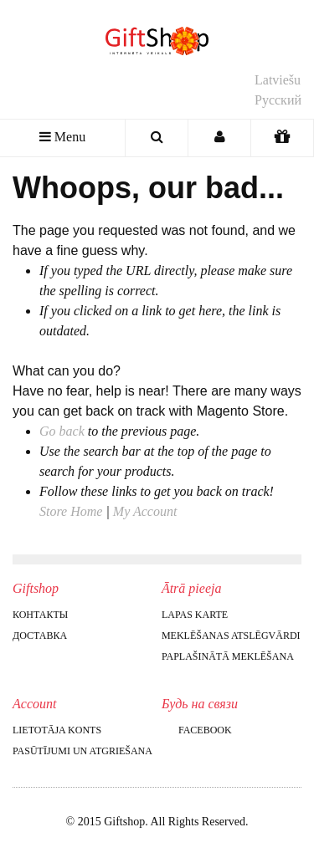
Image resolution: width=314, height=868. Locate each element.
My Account (145, 511)
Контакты (40, 615)
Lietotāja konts (57, 730)
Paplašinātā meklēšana (228, 656)
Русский (278, 100)
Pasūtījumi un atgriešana (82, 751)
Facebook (197, 730)
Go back (62, 431)
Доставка (40, 636)
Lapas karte (195, 615)
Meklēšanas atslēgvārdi (231, 636)
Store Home (71, 511)
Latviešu (278, 80)
